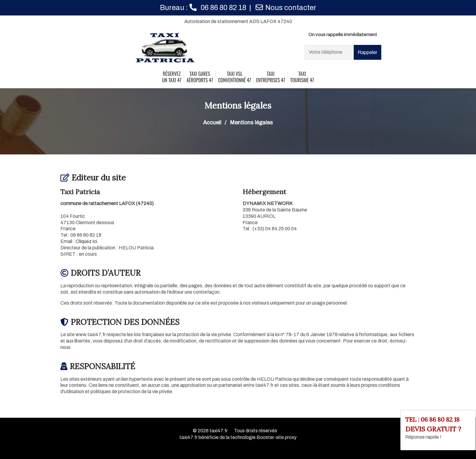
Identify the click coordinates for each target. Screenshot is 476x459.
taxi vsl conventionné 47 (235, 77)
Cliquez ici (86, 241)
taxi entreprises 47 (271, 77)
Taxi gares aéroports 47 (200, 77)
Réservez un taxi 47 (172, 77)
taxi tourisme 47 (302, 77)
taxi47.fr (219, 431)
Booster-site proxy (277, 437)
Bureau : (203, 8)
